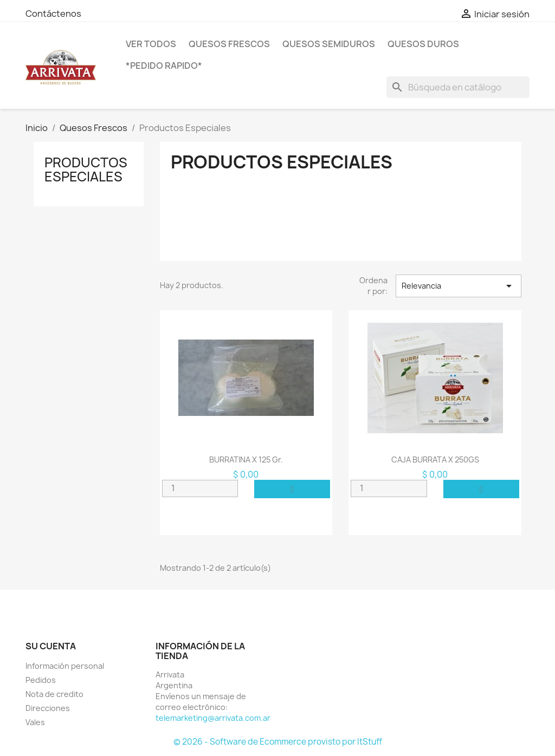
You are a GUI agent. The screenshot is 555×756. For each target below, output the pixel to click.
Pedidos (41, 680)
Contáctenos (53, 14)
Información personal (65, 666)
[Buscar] (458, 87)
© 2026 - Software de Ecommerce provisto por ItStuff (278, 742)
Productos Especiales (86, 170)
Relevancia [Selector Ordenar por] (459, 286)
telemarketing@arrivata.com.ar (213, 718)
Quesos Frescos (229, 44)
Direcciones (48, 708)
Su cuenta (51, 646)
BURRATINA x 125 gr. (246, 460)
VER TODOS (151, 44)
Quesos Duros (423, 44)
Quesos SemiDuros (329, 44)
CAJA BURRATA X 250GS (435, 460)
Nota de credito (54, 694)
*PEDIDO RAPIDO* (164, 66)
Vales (35, 722)
